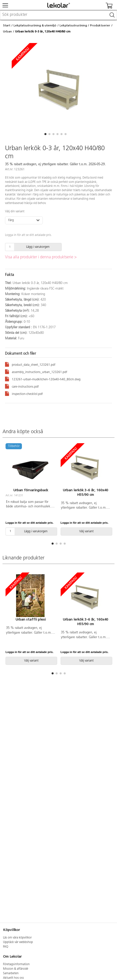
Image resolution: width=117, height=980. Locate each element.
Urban (7, 31)
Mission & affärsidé (16, 969)
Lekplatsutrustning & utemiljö (35, 25)
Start (7, 25)
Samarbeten (11, 973)
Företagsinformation (16, 964)
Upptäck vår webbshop (18, 942)
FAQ (6, 947)
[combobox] (58, 15)
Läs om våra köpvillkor (17, 938)
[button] (46, 134)
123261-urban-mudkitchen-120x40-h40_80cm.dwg (43, 379)
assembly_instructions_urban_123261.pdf (36, 371)
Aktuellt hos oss (13, 978)
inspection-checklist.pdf (24, 393)
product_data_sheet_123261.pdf (30, 364)
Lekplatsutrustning (73, 25)
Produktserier (100, 25)
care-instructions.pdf (22, 386)
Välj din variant (15, 212)
